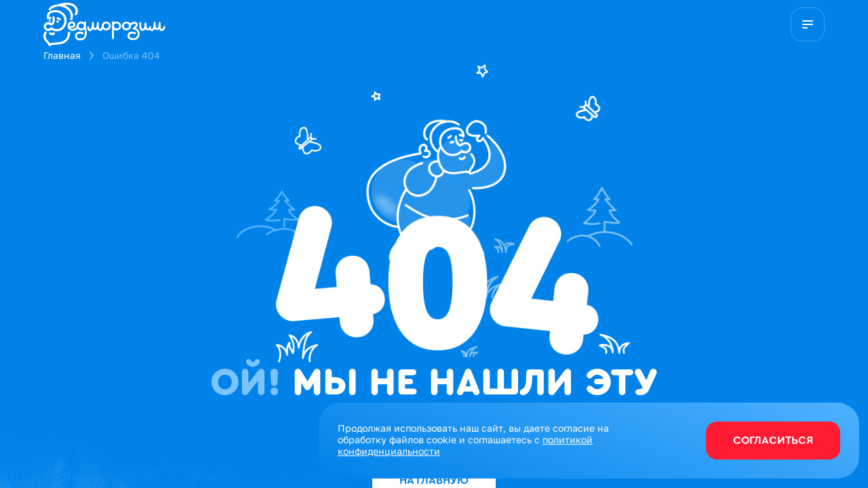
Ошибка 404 (131, 55)
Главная (62, 55)
